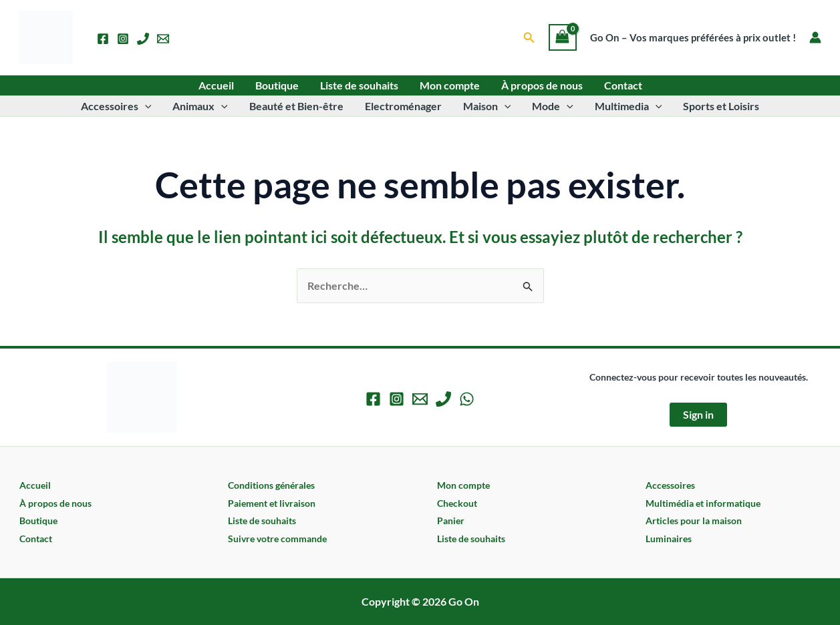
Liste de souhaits (359, 85)
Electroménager (403, 106)
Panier (451, 520)
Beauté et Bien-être (296, 106)
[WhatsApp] (467, 399)
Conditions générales (271, 485)
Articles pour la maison (694, 520)
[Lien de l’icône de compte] (815, 37)
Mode (553, 106)
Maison (487, 106)
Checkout (457, 503)
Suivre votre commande (277, 539)
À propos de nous (542, 85)
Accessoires (116, 106)
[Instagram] (123, 39)
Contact (623, 85)
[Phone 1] (143, 39)
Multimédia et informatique (703, 503)
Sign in (698, 414)
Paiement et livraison (272, 503)
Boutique (277, 85)
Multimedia (628, 106)
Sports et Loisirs (721, 106)
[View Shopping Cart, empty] (563, 37)
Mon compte (450, 85)
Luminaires (669, 539)
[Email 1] (163, 39)
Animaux (200, 106)
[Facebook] (103, 39)
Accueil (216, 85)
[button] (529, 38)
